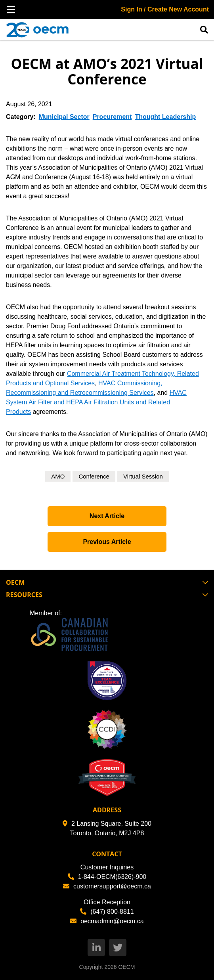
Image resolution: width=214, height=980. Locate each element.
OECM (126, 967)
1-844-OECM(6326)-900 (107, 877)
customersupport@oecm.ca (107, 886)
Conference (94, 476)
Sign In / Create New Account (165, 9)
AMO (58, 476)
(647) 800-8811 (107, 912)
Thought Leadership (165, 117)
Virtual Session (143, 476)
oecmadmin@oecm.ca (107, 921)
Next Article (107, 516)
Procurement (112, 117)
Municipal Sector (64, 117)
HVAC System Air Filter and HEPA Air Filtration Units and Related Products (96, 402)
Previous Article (107, 542)
